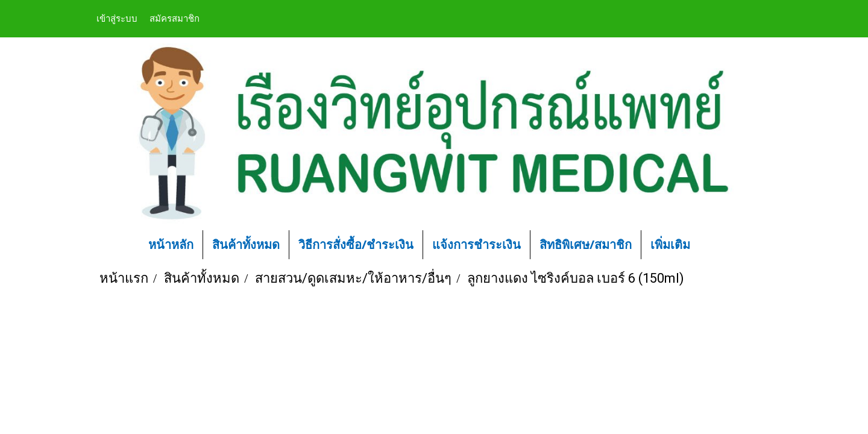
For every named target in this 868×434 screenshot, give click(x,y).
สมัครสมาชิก (175, 18)
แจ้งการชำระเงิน (476, 244)
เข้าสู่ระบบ (117, 18)
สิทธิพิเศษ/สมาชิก (586, 244)
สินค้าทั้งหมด (246, 244)
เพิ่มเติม (670, 244)
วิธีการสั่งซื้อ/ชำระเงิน (356, 244)
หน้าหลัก (171, 244)
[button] (717, 245)
